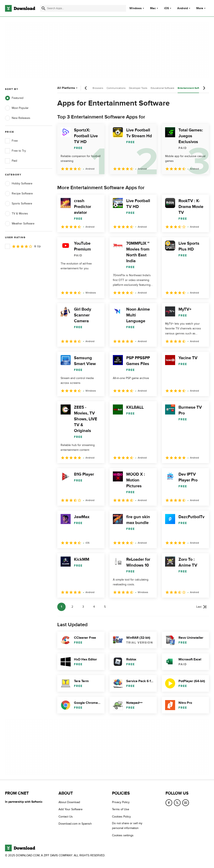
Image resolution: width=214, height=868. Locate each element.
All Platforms (68, 88)
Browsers (98, 88)
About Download (69, 802)
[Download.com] (20, 8)
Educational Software (162, 88)
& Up (23, 246)
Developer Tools (138, 88)
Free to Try (15, 151)
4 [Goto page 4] (94, 607)
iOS (166, 8)
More (201, 8)
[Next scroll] (204, 88)
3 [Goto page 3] (83, 607)
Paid (11, 161)
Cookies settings (123, 835)
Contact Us (66, 817)
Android (183, 8)
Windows (136, 8)
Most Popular (17, 108)
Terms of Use (121, 809)
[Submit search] (43, 8)
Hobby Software (19, 184)
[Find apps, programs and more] (83, 8)
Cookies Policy (121, 817)
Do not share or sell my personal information (127, 826)
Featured (14, 98)
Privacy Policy (121, 802)
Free (11, 141)
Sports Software (19, 204)
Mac (153, 8)
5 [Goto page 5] (105, 607)
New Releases (18, 118)
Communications (116, 88)
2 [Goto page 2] (72, 607)
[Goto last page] (201, 607)
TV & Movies (17, 214)
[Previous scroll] (86, 88)
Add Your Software (71, 809)
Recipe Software (19, 194)
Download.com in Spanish (75, 824)
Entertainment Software (191, 88)
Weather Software (20, 224)
